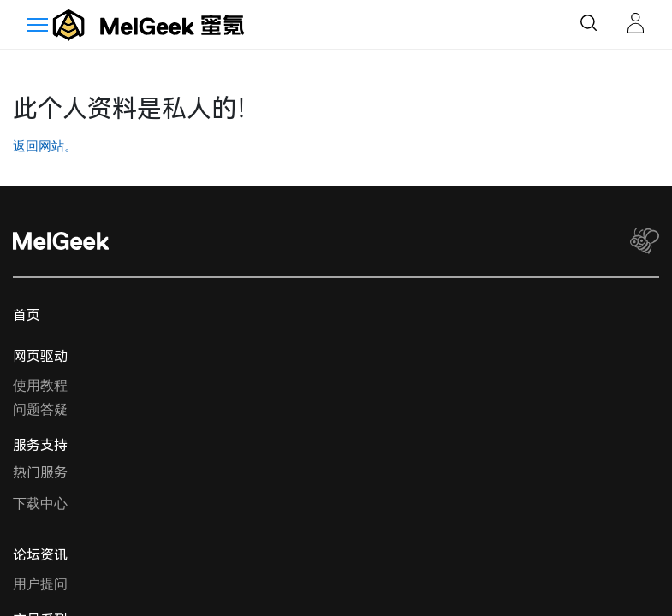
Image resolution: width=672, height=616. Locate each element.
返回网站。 (45, 146)
